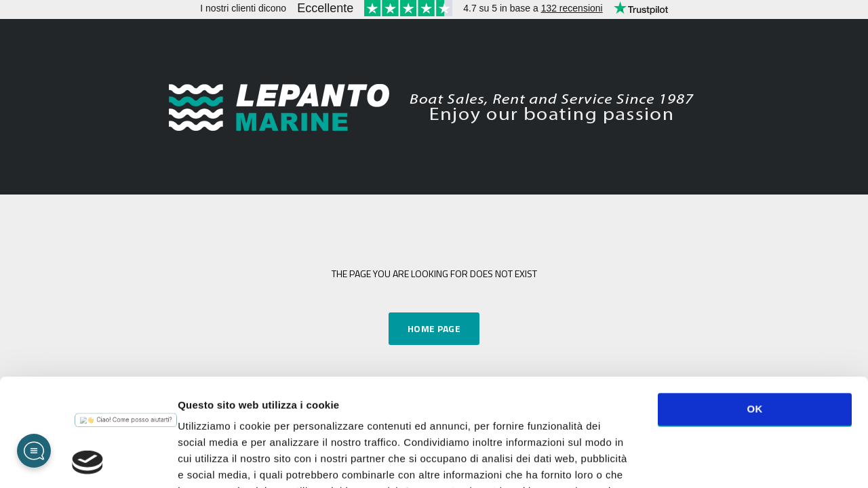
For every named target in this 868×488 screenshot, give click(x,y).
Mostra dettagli (720, 461)
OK (754, 308)
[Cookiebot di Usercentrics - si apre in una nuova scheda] (88, 462)
